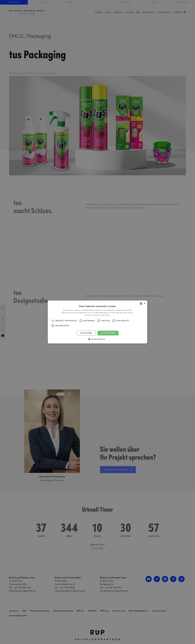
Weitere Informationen (102, 315)
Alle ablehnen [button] (86, 333)
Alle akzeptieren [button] (108, 333)
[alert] (97, 322)
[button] (98, 339)
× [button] (144, 303)
